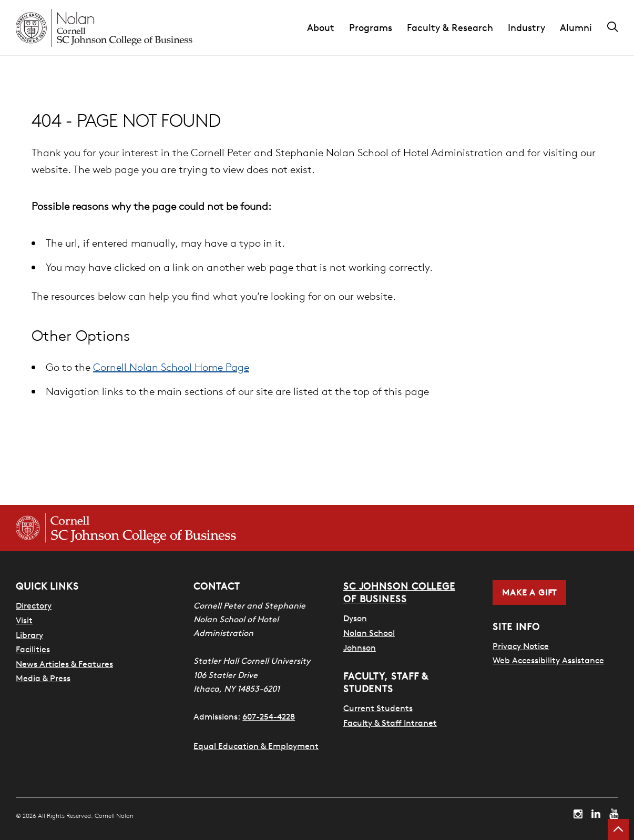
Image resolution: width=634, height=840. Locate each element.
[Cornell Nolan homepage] (104, 28)
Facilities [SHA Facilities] (33, 649)
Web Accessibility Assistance (548, 660)
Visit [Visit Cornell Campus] (24, 620)
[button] (328, 28)
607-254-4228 (269, 716)
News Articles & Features (64, 664)
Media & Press (43, 678)
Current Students (378, 708)
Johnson (360, 647)
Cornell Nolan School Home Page (171, 367)
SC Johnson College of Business (399, 593)
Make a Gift (529, 592)
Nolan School (369, 633)
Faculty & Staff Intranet (390, 723)
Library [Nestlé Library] (29, 635)
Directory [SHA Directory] (34, 605)
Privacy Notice (521, 646)
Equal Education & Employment (256, 746)
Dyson (355, 618)
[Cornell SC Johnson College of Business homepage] (126, 528)
